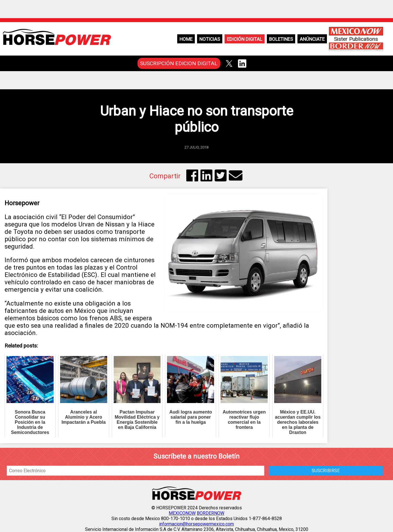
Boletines (281, 39)
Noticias (210, 39)
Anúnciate (312, 39)
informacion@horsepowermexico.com (196, 524)
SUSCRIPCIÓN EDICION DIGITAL (179, 63)
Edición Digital (245, 39)
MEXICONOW (182, 513)
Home (186, 39)
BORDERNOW (211, 513)
